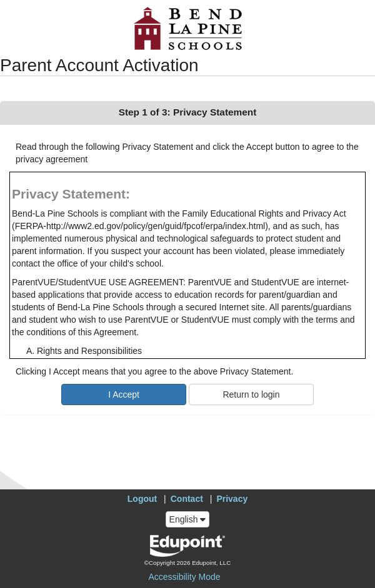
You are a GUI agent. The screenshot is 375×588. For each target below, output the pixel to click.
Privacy (232, 499)
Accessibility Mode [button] (184, 577)
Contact (187, 499)
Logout (142, 499)
